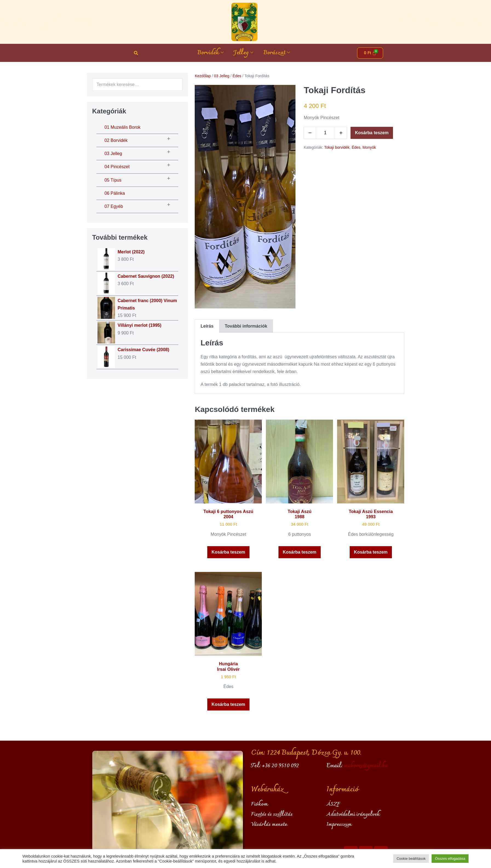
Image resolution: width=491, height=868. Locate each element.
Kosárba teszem (372, 133)
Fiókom (371, 22)
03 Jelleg (113, 154)
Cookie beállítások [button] (411, 859)
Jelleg (243, 53)
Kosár (398, 22)
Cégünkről (88, 22)
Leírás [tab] (207, 326)
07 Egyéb (114, 206)
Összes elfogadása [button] (450, 859)
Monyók (369, 147)
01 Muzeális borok (123, 127)
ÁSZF (333, 804)
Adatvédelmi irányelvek (353, 814)
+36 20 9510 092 (281, 766)
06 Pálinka (115, 193)
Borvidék (210, 53)
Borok (120, 22)
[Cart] (370, 53)
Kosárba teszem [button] (229, 552)
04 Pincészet (117, 167)
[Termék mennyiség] (325, 133)
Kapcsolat (429, 22)
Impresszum (339, 824)
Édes (237, 76)
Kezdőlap (51, 22)
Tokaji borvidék (337, 147)
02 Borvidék (116, 140)
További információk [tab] (246, 326)
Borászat (277, 53)
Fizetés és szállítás (272, 814)
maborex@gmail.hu (366, 766)
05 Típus (113, 180)
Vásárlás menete (269, 824)
